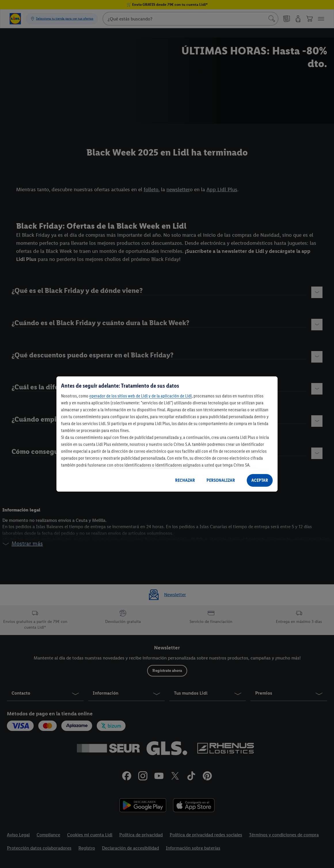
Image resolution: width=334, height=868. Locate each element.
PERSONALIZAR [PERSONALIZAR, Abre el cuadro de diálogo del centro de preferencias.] (221, 480)
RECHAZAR (185, 480)
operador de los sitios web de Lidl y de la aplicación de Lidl (141, 396)
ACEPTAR (260, 480)
